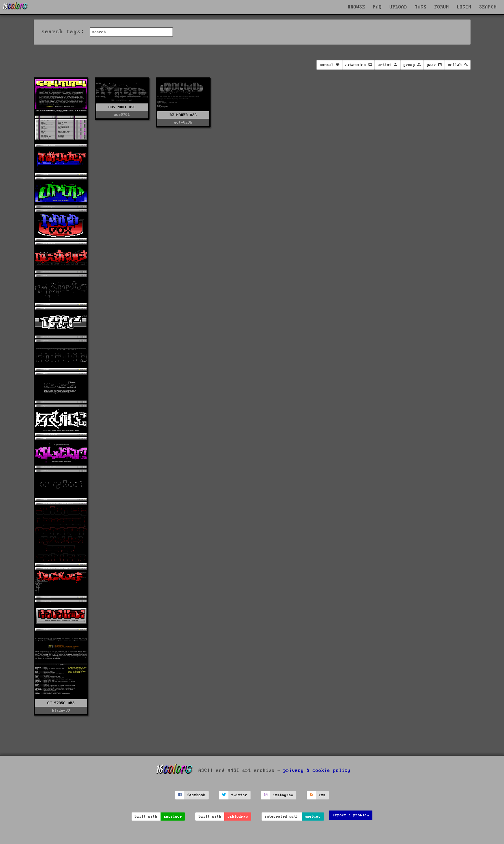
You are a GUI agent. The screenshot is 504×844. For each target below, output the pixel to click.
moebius (313, 817)
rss (322, 795)
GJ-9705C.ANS (61, 703)
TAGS (421, 7)
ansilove (173, 817)
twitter (239, 795)
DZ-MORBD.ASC (183, 115)
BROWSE (356, 7)
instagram (283, 795)
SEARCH (488, 7)
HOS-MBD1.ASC (122, 107)
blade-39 (61, 710)
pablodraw (238, 817)
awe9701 (122, 115)
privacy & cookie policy (317, 770)
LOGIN (464, 7)
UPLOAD (398, 7)
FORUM (442, 7)
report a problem (351, 815)
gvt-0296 (183, 122)
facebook (196, 795)
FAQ (377, 7)
